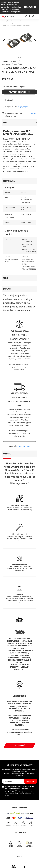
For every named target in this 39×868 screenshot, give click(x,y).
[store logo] (8, 16)
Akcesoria (15, 21)
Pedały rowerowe (7, 23)
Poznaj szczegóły (20, 745)
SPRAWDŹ (30, 7)
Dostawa (7, 289)
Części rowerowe (25, 21)
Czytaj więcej (23, 107)
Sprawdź (34, 113)
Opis (5, 122)
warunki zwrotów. (23, 446)
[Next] (35, 42)
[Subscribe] (31, 781)
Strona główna (6, 21)
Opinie (6, 278)
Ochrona (7, 454)
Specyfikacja (9, 181)
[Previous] (4, 42)
